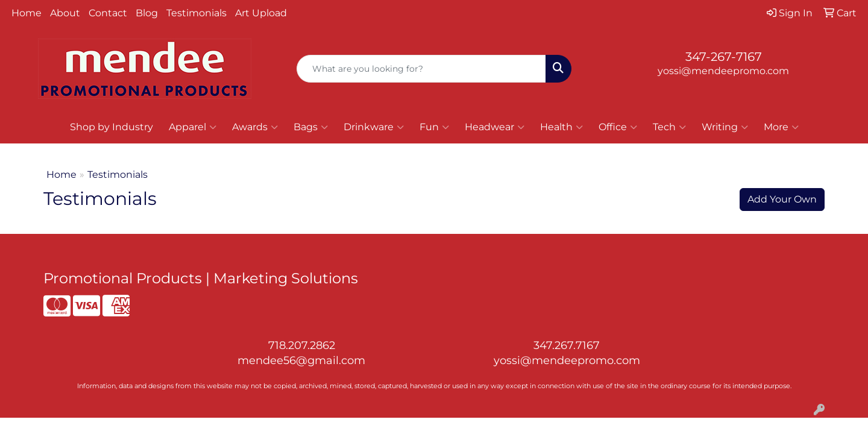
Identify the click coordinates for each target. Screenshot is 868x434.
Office (618, 127)
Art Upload (261, 13)
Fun (434, 127)
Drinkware (374, 127)
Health (561, 127)
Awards (255, 127)
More (781, 127)
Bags (311, 127)
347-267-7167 (724, 57)
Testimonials (197, 13)
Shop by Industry (112, 127)
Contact (108, 13)
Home (27, 13)
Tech (669, 127)
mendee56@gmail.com (301, 360)
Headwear (495, 127)
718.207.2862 (302, 345)
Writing (725, 127)
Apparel (193, 127)
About (65, 13)
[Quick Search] (421, 69)
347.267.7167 (567, 345)
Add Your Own (782, 199)
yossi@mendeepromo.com (723, 71)
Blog (147, 13)
